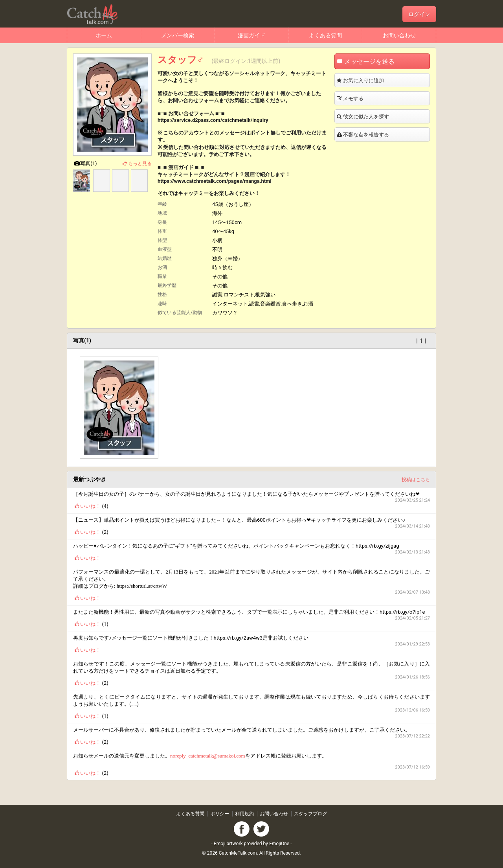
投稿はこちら (413, 479)
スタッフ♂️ (181, 60)
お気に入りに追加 (380, 81)
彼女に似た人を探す (383, 117)
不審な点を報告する (383, 135)
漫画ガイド (251, 35)
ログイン (419, 14)
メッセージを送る (380, 62)
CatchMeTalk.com (238, 853)
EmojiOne (279, 844)
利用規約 (244, 814)
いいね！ (87, 506)
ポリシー (220, 814)
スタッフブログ (310, 814)
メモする (369, 99)
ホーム (104, 35)
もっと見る (137, 164)
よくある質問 (325, 35)
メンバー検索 (178, 35)
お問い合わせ (399, 35)
